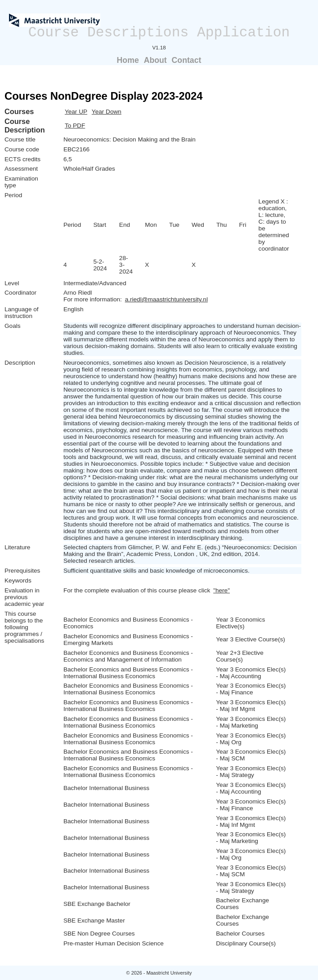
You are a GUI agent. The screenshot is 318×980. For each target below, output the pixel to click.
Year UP (76, 112)
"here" (222, 590)
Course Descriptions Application (159, 33)
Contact (187, 60)
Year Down (107, 112)
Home (128, 60)
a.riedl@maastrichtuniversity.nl (166, 299)
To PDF (75, 126)
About (155, 60)
